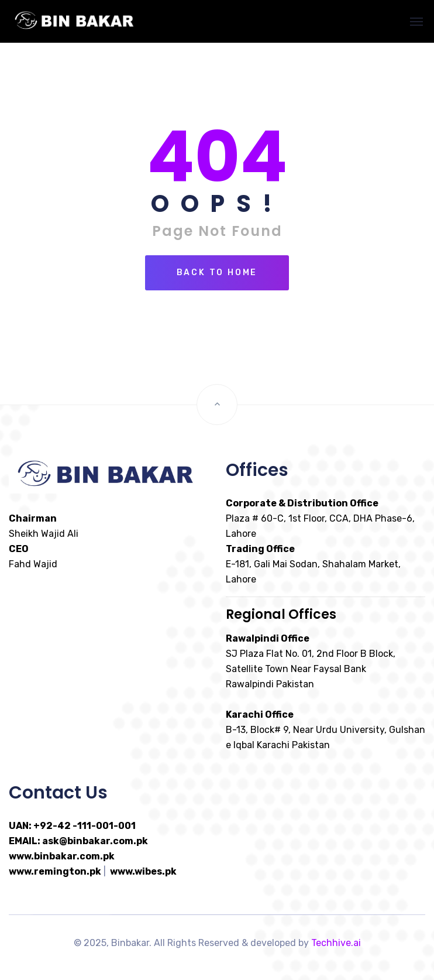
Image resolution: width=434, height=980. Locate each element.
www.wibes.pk (143, 871)
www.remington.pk (55, 871)
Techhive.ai (336, 943)
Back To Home (217, 273)
